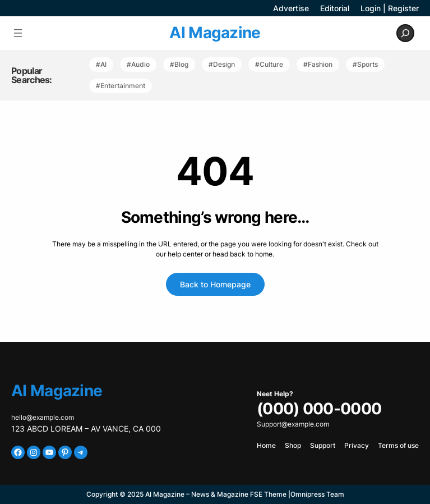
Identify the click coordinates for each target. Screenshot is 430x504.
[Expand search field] (405, 33)
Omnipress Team (317, 494)
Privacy (357, 445)
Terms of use (398, 445)
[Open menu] (18, 33)
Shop (293, 445)
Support (323, 445)
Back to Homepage (215, 284)
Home (266, 445)
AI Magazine (215, 33)
